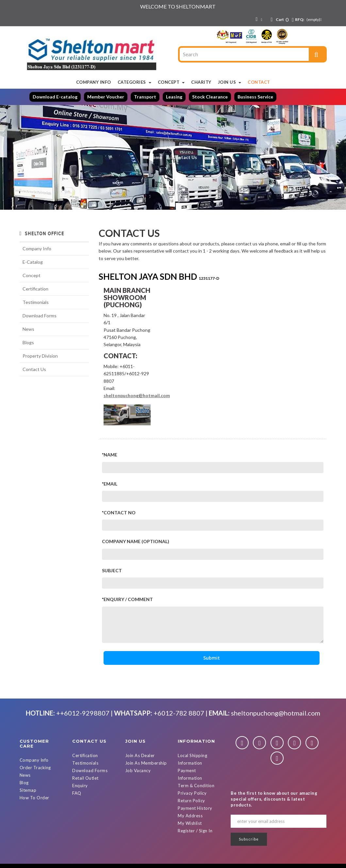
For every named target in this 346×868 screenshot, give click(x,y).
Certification (35, 289)
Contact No (120, 513)
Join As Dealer (140, 755)
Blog (24, 783)
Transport (145, 97)
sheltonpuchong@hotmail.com (137, 395)
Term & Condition (196, 786)
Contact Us (34, 369)
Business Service (255, 97)
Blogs (28, 342)
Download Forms (40, 316)
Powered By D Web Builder (245, 862)
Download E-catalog (55, 97)
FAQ (77, 793)
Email (110, 484)
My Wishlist (190, 823)
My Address (190, 816)
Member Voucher (106, 97)
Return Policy (191, 801)
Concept (32, 275)
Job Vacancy (138, 771)
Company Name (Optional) (136, 541)
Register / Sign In (195, 831)
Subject (112, 570)
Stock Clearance (210, 97)
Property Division (40, 356)
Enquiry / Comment (128, 599)
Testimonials (36, 302)
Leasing (174, 97)
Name (110, 455)
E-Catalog (33, 262)
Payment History (195, 808)
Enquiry (80, 786)
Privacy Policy (192, 793)
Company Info (37, 248)
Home (156, 157)
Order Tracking (35, 768)
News (28, 329)
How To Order (34, 798)
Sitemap (28, 790)
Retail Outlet (85, 778)
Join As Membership (146, 763)
